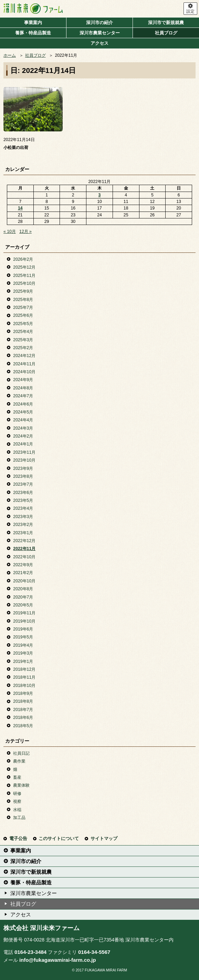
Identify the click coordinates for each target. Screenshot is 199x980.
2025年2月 (23, 348)
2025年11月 (24, 276)
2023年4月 (23, 508)
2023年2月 (23, 525)
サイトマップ (104, 838)
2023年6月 (23, 493)
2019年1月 (23, 661)
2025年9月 (23, 291)
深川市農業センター (100, 33)
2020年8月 (23, 589)
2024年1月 (23, 444)
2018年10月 (24, 686)
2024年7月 (23, 396)
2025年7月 (23, 308)
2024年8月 (23, 388)
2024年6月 (23, 404)
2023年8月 (23, 476)
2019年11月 (24, 613)
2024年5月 (23, 412)
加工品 (19, 818)
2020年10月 (24, 581)
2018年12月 (24, 669)
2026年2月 (23, 259)
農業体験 (21, 785)
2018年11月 (24, 677)
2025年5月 (23, 324)
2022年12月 (24, 541)
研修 (17, 794)
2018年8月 (23, 701)
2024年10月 (24, 372)
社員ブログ (166, 33)
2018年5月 (23, 726)
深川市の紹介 (99, 23)
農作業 (19, 761)
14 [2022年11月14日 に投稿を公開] (20, 208)
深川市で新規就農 (166, 23)
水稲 (17, 810)
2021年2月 (23, 573)
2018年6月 (23, 718)
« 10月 (10, 231)
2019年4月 (23, 645)
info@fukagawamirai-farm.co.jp (58, 960)
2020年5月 (23, 605)
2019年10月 (24, 621)
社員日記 (21, 753)
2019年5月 (23, 637)
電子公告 (18, 838)
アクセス (99, 43)
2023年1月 (23, 533)
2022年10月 (24, 557)
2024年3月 (23, 428)
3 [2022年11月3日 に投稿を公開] (100, 195)
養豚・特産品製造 (33, 33)
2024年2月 (23, 436)
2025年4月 (23, 332)
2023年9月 (23, 469)
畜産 (17, 777)
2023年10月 (24, 460)
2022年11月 (24, 549)
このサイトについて (59, 838)
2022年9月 (23, 565)
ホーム (10, 55)
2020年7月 (23, 597)
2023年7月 (23, 484)
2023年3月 (23, 517)
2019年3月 (23, 653)
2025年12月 (24, 267)
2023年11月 (24, 452)
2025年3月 (23, 340)
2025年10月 (24, 283)
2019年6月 (23, 629)
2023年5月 (23, 500)
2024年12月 (24, 356)
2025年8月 (23, 300)
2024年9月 (23, 380)
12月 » (25, 231)
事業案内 (33, 23)
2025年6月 (23, 315)
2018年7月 (23, 710)
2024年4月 (23, 420)
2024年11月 (24, 364)
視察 (17, 801)
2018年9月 (23, 693)
